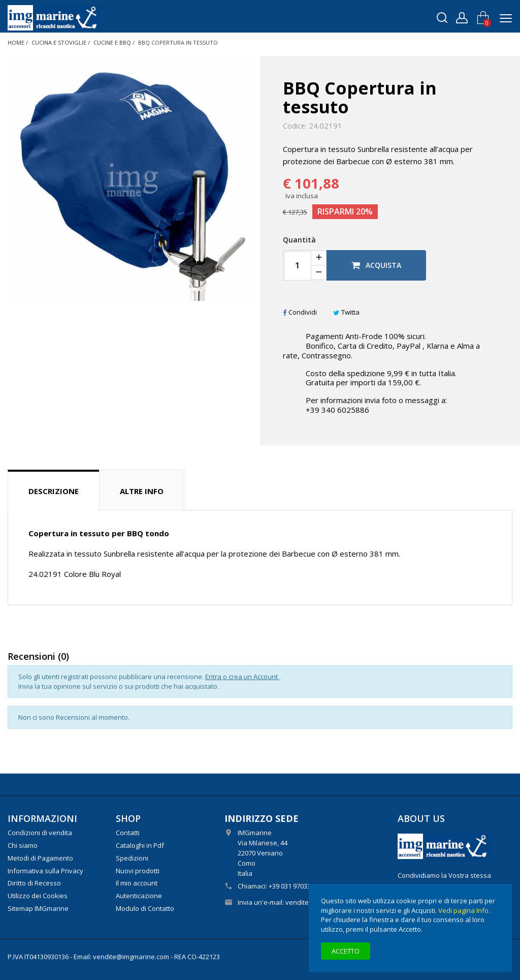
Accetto (346, 951)
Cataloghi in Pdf (140, 845)
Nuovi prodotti (138, 871)
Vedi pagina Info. (464, 910)
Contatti (128, 833)
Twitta (346, 312)
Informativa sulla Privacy (45, 871)
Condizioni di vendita (40, 833)
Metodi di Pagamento (40, 858)
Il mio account (137, 883)
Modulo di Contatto (145, 908)
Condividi (300, 312)
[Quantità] (297, 265)
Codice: (295, 126)
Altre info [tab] (142, 491)
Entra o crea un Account (242, 677)
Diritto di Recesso (34, 883)
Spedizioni (132, 858)
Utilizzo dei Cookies (38, 896)
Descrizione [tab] (54, 491)
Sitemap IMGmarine (38, 908)
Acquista (376, 265)
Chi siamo (23, 845)
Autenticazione (139, 896)
